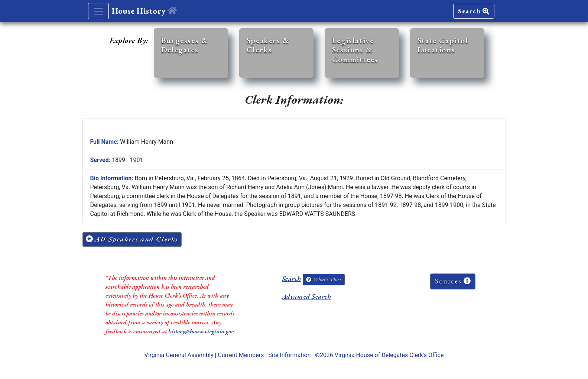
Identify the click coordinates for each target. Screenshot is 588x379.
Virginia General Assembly (179, 355)
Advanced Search (306, 296)
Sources (453, 281)
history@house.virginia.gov (201, 331)
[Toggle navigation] (98, 11)
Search (474, 11)
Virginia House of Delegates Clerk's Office (389, 355)
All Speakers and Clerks (132, 239)
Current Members (241, 355)
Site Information (289, 355)
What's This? (324, 279)
